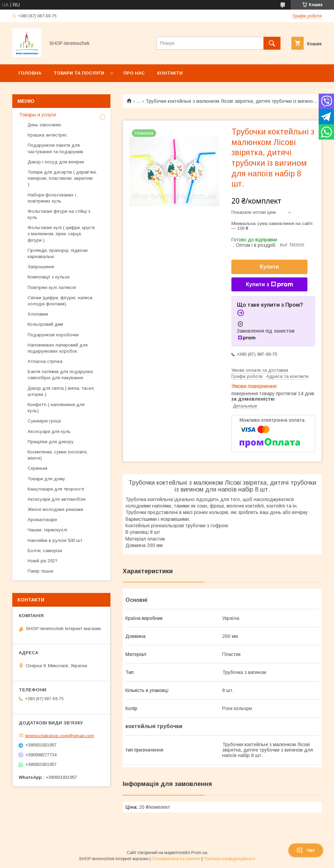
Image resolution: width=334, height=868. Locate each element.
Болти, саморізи (45, 551)
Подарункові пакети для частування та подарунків (55, 148)
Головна (30, 73)
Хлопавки (38, 314)
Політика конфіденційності (229, 859)
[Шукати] (272, 43)
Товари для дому (46, 479)
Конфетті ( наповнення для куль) (56, 408)
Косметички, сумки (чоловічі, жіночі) (58, 455)
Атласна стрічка (45, 361)
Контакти (170, 73)
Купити (270, 267)
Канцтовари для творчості (56, 489)
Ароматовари (42, 520)
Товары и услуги (37, 115)
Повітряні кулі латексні (52, 287)
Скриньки (37, 468)
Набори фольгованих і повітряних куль (52, 198)
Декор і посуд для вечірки (56, 162)
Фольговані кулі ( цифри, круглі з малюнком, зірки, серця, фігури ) (61, 234)
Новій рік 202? (43, 561)
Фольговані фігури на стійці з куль (59, 214)
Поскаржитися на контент (176, 859)
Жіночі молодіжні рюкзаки (55, 509)
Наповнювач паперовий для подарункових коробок (58, 348)
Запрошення (41, 267)
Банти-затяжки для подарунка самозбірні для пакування (60, 375)
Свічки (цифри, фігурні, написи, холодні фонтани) (60, 301)
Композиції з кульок (49, 277)
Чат (306, 850)
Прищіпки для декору (51, 442)
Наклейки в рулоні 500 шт (55, 540)
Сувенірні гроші (44, 421)
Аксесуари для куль (49, 431)
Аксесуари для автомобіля (57, 499)
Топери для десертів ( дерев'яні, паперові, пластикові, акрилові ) (62, 178)
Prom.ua (199, 853)
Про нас (134, 73)
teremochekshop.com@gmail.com (60, 735)
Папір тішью (41, 571)
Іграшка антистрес (47, 135)
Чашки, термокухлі (47, 530)
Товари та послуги (79, 73)
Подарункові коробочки (53, 335)
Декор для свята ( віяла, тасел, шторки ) (61, 391)
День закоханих (44, 125)
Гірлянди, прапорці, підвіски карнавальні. (58, 253)
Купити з (269, 285)
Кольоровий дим (45, 324)
